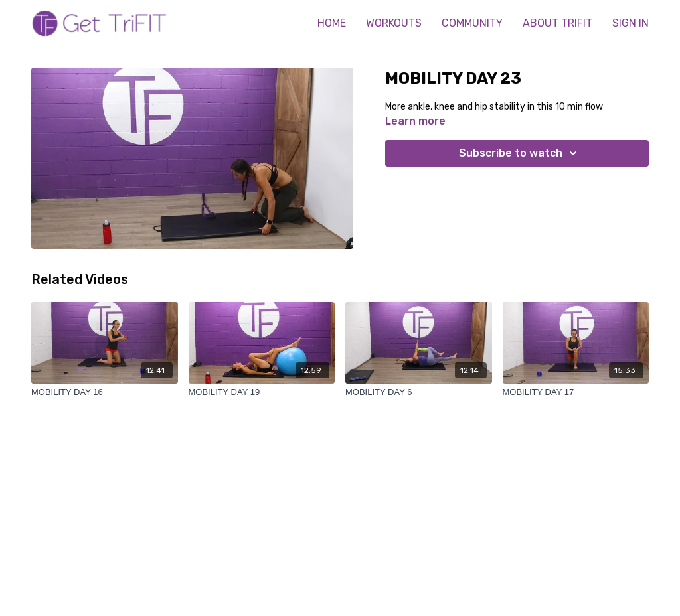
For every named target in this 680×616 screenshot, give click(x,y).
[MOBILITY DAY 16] (105, 392)
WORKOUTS (394, 23)
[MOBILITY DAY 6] (419, 392)
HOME (332, 23)
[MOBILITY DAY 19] (262, 392)
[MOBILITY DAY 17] (576, 392)
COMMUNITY (472, 23)
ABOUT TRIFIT (557, 23)
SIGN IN (631, 23)
